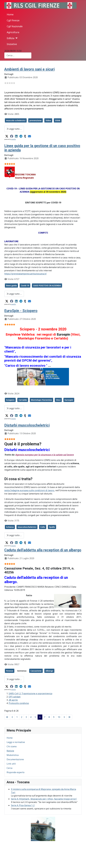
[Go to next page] (64, 717)
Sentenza (22, 671)
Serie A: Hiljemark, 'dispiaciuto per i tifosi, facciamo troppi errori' (44, 799)
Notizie (10, 751)
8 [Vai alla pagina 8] (49, 717)
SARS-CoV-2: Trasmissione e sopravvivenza (30, 693)
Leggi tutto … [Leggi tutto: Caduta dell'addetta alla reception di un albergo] (14, 679)
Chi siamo (12, 746)
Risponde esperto (16, 772)
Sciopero (10, 400)
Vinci (58, 400)
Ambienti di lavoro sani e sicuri (29, 69)
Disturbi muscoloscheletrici (27, 425)
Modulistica (13, 755)
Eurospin (69, 400)
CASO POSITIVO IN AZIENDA (47, 285)
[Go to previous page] (12, 717)
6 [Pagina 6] (40, 717)
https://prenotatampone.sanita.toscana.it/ (25, 274)
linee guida (11, 285)
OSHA (58, 120)
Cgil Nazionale (15, 26)
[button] (7, 136)
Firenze (10, 671)
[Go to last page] (69, 717)
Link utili (11, 764)
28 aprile (13, 700)
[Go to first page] (7, 717)
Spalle (52, 527)
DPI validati (15, 697)
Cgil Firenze (13, 20)
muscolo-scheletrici (16, 120)
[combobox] (18, 55)
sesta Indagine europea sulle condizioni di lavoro (29, 490)
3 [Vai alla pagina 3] (26, 717)
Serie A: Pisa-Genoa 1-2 (23, 805)
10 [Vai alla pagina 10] (59, 717)
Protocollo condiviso (19, 703)
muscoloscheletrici (27, 527)
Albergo (49, 671)
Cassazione (36, 671)
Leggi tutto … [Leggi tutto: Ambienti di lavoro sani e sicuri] (14, 129)
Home (10, 14)
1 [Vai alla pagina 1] (17, 717)
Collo (43, 527)
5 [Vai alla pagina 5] (35, 717)
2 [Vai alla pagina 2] (22, 717)
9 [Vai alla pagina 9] (54, 717)
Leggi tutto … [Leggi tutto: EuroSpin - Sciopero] (14, 408)
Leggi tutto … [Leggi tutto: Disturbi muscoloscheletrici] (14, 535)
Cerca (9, 768)
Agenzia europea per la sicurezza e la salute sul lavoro (44, 455)
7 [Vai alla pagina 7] (45, 717)
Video (48, 120)
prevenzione (35, 120)
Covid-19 (25, 285)
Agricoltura (13, 32)
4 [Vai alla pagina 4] (31, 717)
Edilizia (11, 38)
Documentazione (15, 759)
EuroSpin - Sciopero (21, 311)
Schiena (10, 527)
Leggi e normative (16, 742)
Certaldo (23, 400)
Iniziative (12, 44)
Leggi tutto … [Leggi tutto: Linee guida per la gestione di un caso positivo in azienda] (14, 294)
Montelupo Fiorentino (41, 400)
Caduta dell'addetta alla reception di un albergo (43, 550)
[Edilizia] (16, 38)
